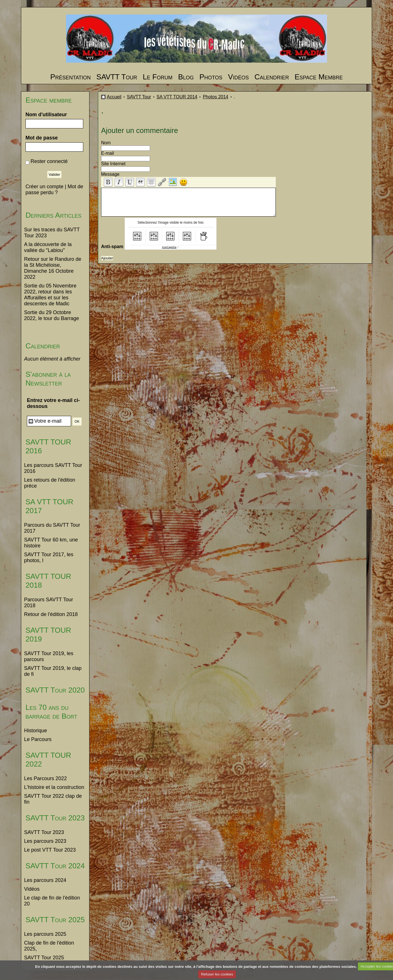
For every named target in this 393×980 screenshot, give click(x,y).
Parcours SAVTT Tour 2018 (49, 603)
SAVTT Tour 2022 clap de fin (53, 799)
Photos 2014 (215, 97)
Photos (211, 77)
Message (110, 174)
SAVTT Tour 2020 (55, 690)
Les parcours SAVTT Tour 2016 (53, 468)
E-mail (107, 153)
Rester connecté (49, 161)
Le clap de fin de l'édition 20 (52, 901)
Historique (36, 731)
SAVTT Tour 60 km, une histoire (51, 543)
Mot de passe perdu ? (54, 190)
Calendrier (272, 77)
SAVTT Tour (117, 77)
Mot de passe (42, 138)
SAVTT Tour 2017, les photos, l (49, 557)
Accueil (114, 97)
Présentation (71, 77)
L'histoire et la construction (54, 787)
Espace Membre (319, 77)
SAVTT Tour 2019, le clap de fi (53, 671)
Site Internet (113, 164)
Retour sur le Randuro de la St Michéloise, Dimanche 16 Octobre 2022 (53, 268)
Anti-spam (112, 246)
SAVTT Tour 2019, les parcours (49, 656)
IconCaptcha (169, 247)
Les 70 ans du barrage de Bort (51, 712)
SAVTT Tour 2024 (55, 866)
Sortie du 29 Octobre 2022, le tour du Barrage (52, 315)
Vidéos (238, 77)
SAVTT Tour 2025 (55, 920)
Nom (106, 143)
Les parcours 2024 (45, 880)
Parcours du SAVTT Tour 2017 (52, 528)
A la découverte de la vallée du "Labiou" (48, 247)
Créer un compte (44, 187)
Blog (186, 77)
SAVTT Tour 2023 (55, 818)
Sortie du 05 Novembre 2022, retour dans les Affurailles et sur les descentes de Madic (50, 295)
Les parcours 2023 (45, 841)
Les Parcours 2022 (45, 778)
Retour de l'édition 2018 (51, 614)
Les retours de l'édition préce (50, 483)
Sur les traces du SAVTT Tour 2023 (52, 233)
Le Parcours (38, 739)
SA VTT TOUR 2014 (177, 97)
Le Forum (158, 77)
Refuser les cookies (217, 974)
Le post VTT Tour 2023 (50, 850)
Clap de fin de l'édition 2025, (49, 946)
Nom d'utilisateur (46, 115)
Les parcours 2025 (45, 934)
